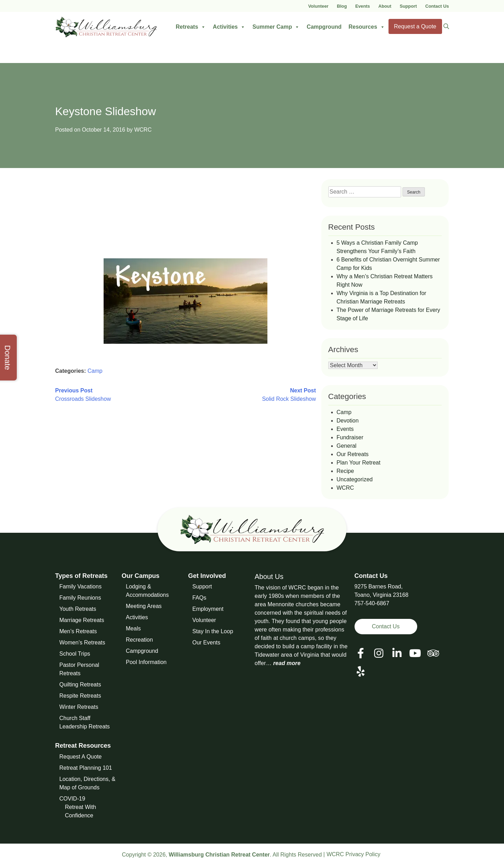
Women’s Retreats (82, 642)
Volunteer (318, 6)
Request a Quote (415, 26)
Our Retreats (353, 454)
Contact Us (437, 6)
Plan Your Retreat (359, 463)
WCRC (143, 130)
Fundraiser (350, 437)
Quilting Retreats (80, 685)
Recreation (139, 640)
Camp (95, 371)
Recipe (345, 471)
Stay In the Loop (213, 631)
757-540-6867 (372, 603)
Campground (324, 27)
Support (408, 6)
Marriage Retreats (82, 620)
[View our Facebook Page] (361, 653)
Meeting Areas (144, 606)
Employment (208, 609)
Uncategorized (355, 479)
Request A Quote (81, 757)
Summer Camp (276, 27)
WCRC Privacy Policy (353, 854)
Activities (229, 27)
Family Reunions (80, 598)
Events (363, 6)
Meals (134, 628)
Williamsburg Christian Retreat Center (219, 855)
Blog (342, 6)
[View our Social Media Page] (379, 653)
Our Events (206, 642)
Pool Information (146, 662)
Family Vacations (81, 586)
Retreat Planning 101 (86, 768)
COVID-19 (72, 799)
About (385, 6)
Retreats (191, 27)
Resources (367, 27)
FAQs (199, 598)
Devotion (348, 421)
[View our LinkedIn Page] (397, 653)
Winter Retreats (79, 707)
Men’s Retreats (78, 631)
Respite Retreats (80, 696)
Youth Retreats (78, 609)
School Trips (75, 654)
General (347, 446)
